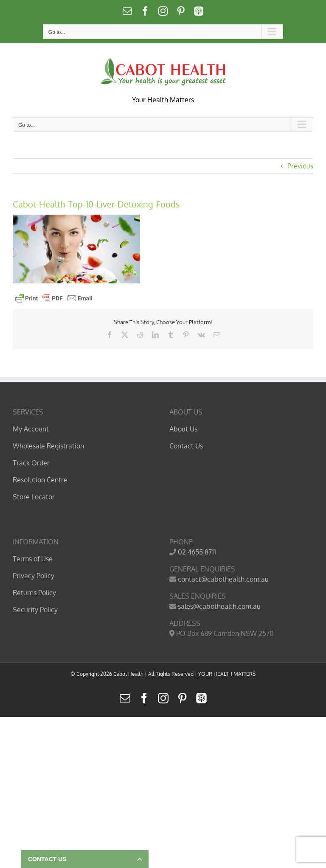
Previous (300, 166)
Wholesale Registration (48, 446)
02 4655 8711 (197, 552)
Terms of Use (33, 559)
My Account (31, 429)
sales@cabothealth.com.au (219, 606)
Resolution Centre (40, 480)
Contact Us (186, 446)
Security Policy (35, 610)
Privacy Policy (34, 576)
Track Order (31, 463)
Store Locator (34, 497)
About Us (183, 429)
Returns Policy (34, 593)
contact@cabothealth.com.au (223, 579)
